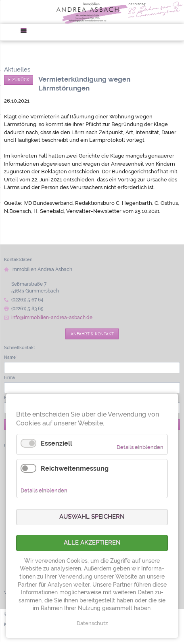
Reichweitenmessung (75, 468)
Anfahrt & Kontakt (92, 334)
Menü (26, 32)
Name (11, 357)
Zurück (21, 80)
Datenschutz (92, 623)
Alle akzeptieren (92, 543)
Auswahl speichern (92, 517)
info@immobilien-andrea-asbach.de (52, 318)
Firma (9, 377)
